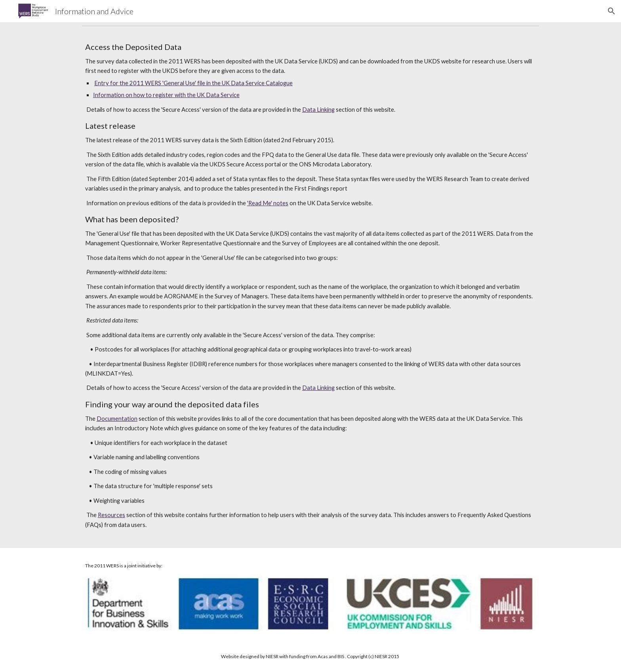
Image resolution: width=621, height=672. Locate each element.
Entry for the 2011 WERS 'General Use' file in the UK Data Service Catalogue (193, 83)
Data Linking (318, 110)
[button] (611, 11)
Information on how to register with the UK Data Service (166, 95)
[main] (310, 289)
